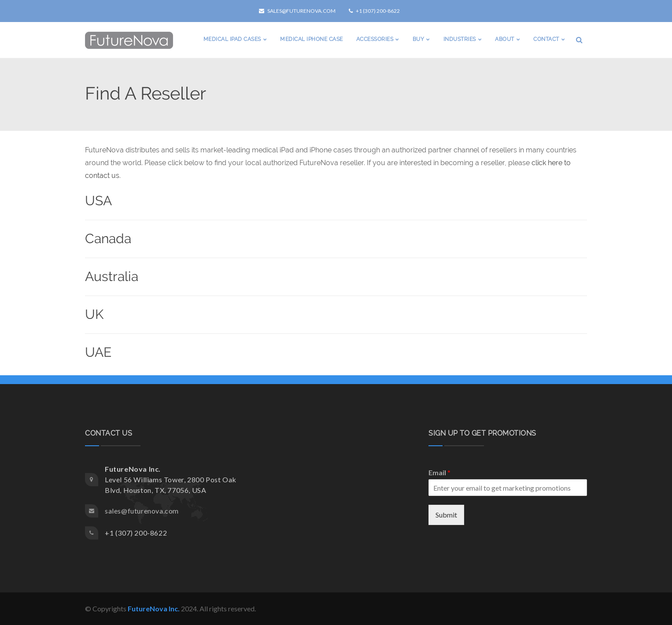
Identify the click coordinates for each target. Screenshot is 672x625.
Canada (108, 239)
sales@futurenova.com (297, 11)
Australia (112, 276)
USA (98, 201)
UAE (98, 352)
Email (439, 472)
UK (94, 314)
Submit (446, 515)
